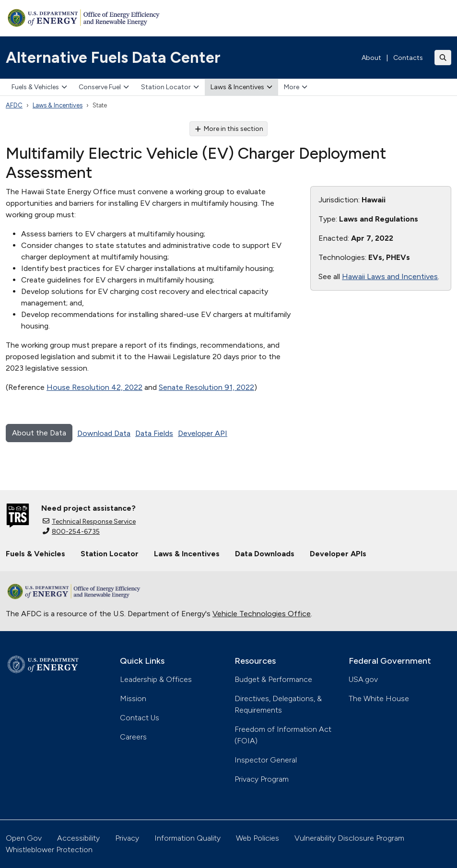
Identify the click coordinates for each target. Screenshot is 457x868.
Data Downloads (265, 554)
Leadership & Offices (156, 679)
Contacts (408, 58)
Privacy (127, 838)
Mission (133, 698)
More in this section (228, 129)
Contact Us (140, 718)
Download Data (104, 433)
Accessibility (78, 838)
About (371, 58)
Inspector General (266, 760)
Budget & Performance (273, 679)
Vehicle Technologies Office (262, 614)
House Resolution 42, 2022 (94, 387)
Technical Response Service (89, 522)
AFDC (14, 105)
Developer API (203, 433)
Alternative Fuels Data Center (113, 58)
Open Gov (24, 838)
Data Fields (154, 433)
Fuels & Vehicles (39, 87)
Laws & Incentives (241, 87)
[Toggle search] (443, 58)
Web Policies (258, 838)
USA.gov (363, 679)
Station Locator (170, 87)
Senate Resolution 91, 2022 (206, 387)
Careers (133, 737)
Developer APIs (338, 554)
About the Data (39, 433)
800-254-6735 (71, 532)
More (296, 87)
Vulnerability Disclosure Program (349, 838)
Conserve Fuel (104, 87)
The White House (379, 698)
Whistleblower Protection (49, 850)
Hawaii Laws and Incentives (390, 276)
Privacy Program (262, 779)
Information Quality (187, 838)
